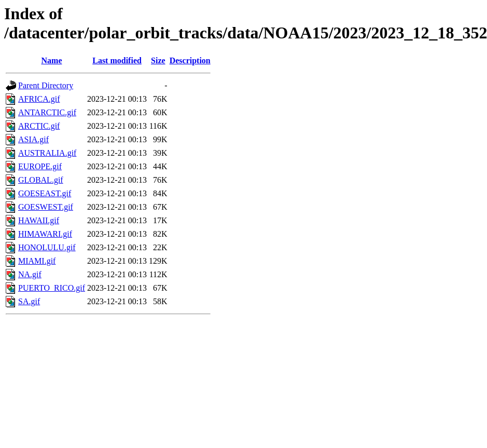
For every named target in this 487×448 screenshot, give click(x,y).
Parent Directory (46, 85)
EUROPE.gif (40, 166)
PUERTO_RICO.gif (52, 288)
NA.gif (30, 274)
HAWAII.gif (39, 220)
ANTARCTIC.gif (47, 112)
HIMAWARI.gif (45, 234)
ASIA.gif (33, 139)
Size (158, 60)
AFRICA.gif (39, 99)
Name (52, 60)
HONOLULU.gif (47, 247)
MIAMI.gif (37, 261)
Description (190, 60)
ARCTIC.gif (39, 126)
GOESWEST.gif (46, 207)
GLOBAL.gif (41, 180)
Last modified (117, 60)
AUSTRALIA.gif (47, 153)
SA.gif (29, 301)
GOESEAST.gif (45, 193)
